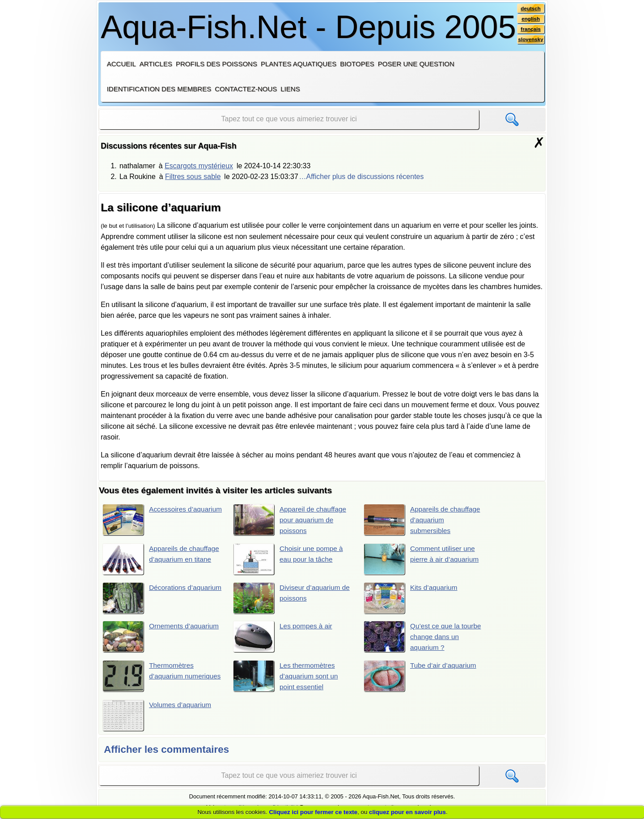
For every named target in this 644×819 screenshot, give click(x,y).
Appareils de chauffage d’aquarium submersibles (424, 520)
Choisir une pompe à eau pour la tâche (289, 560)
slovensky (530, 41)
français (530, 30)
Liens (290, 89)
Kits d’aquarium (412, 598)
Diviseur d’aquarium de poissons (293, 598)
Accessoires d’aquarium (145, 520)
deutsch (530, 9)
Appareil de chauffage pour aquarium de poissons (291, 520)
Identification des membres (159, 89)
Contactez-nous (246, 89)
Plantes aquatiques (299, 64)
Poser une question (416, 64)
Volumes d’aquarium (158, 717)
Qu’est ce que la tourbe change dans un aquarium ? (424, 637)
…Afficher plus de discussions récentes (362, 177)
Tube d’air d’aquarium (422, 677)
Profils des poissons (216, 64)
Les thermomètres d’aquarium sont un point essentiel (287, 677)
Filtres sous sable (193, 177)
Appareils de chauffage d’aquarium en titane (162, 560)
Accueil (121, 64)
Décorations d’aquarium (145, 598)
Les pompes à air (284, 637)
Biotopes (357, 64)
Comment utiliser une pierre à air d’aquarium (423, 560)
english (530, 19)
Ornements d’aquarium (162, 637)
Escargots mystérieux (199, 166)
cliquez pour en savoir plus (407, 812)
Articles (156, 64)
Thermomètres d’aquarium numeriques (149, 677)
